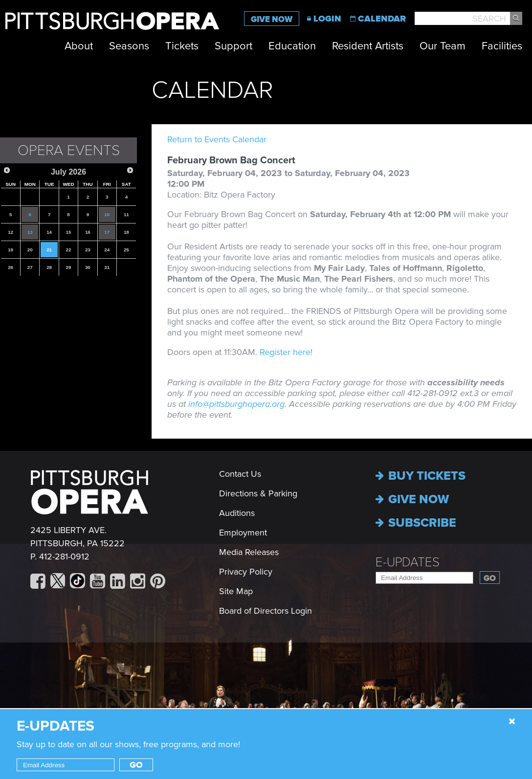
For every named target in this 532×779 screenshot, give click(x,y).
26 (11, 267)
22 (69, 250)
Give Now (272, 19)
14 (49, 232)
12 (11, 232)
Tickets (182, 46)
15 (69, 232)
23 (88, 250)
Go (490, 578)
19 (11, 250)
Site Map (236, 591)
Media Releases (249, 552)
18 (126, 232)
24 (107, 250)
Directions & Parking (258, 493)
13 (30, 232)
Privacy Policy (246, 572)
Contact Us (240, 474)
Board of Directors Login (266, 611)
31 (107, 267)
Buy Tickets (421, 476)
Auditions (237, 513)
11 (126, 214)
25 (126, 250)
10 (107, 214)
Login (327, 19)
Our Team (443, 46)
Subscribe (416, 523)
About (79, 46)
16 (88, 232)
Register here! (286, 352)
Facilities (502, 46)
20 (30, 250)
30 (88, 267)
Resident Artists (368, 46)
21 (49, 250)
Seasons (129, 46)
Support (233, 46)
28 (49, 267)
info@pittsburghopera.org (236, 404)
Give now (412, 499)
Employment (243, 533)
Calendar (382, 19)
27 (30, 267)
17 (107, 232)
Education (292, 46)
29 (69, 267)
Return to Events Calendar (217, 139)
